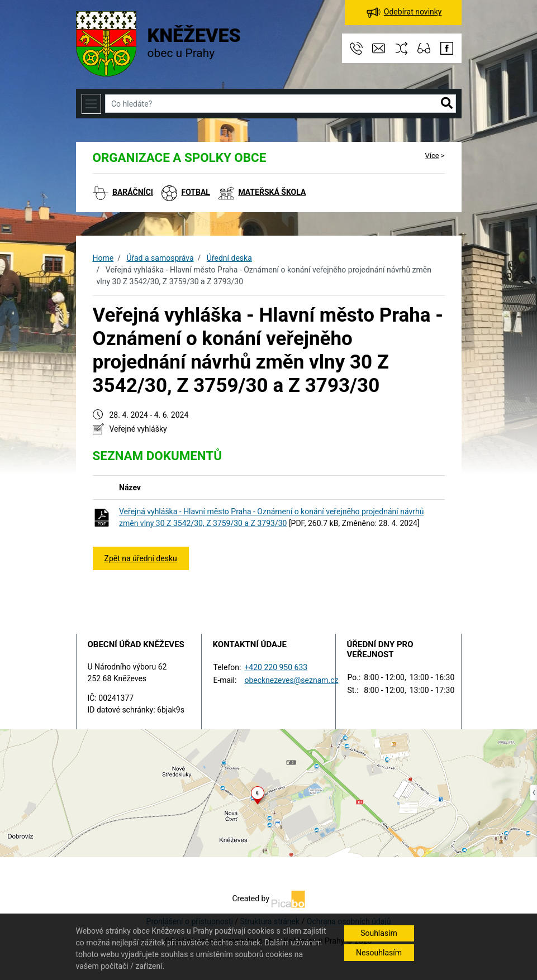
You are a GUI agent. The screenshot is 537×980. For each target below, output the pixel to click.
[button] (447, 104)
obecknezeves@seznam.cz (291, 680)
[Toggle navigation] (91, 104)
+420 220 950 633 (276, 667)
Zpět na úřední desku (141, 558)
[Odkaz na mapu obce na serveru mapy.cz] (268, 793)
